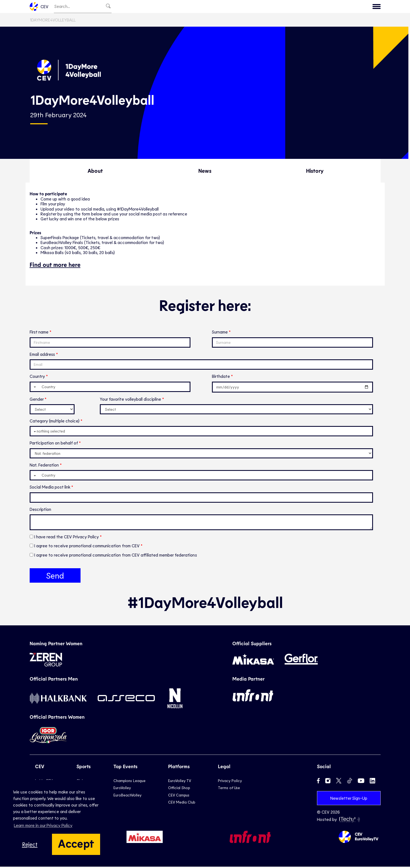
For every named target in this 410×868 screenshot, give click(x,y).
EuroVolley (122, 789)
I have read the (67, 538)
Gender (37, 400)
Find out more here (55, 265)
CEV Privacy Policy (82, 538)
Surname (220, 333)
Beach (268, 7)
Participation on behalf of (54, 444)
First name (39, 333)
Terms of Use (229, 789)
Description (40, 510)
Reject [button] (30, 844)
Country (37, 377)
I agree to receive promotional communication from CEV (87, 547)
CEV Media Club (182, 803)
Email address (42, 355)
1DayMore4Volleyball (53, 21)
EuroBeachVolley (127, 796)
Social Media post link (50, 488)
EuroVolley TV (192, 7)
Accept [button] (76, 843)
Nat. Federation (44, 466)
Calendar (334, 7)
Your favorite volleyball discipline (130, 400)
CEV (39, 7)
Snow (289, 7)
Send (55, 577)
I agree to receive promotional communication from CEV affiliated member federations (116, 556)
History (315, 172)
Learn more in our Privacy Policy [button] (43, 825)
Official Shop (179, 789)
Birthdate (221, 377)
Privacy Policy (230, 782)
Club (220, 7)
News (309, 7)
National (243, 7)
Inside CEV (365, 7)
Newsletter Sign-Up (349, 799)
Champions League (130, 782)
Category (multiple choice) (55, 422)
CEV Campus (179, 796)
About (95, 172)
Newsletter (156, 7)
